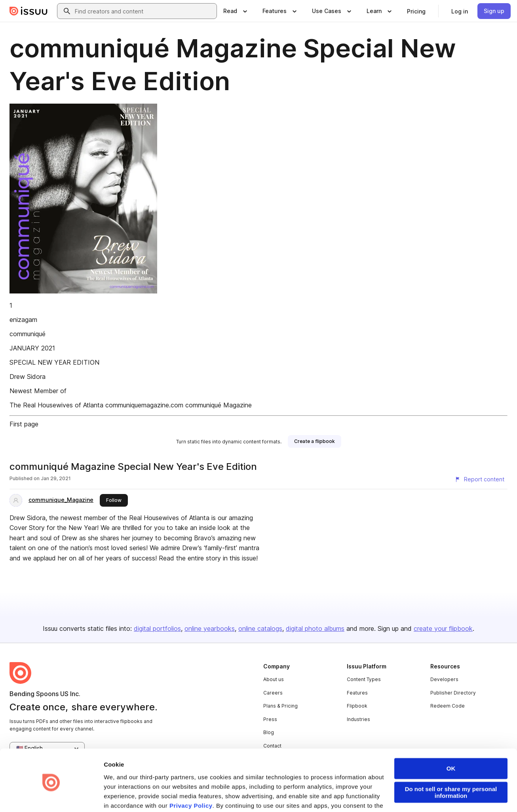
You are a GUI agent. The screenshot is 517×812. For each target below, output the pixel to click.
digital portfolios (157, 628)
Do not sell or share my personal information (451, 764)
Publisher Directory (453, 693)
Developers (444, 679)
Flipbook (357, 706)
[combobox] (144, 11)
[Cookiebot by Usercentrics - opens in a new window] (51, 797)
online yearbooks (210, 628)
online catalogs (260, 628)
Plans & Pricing (280, 706)
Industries (358, 719)
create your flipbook (443, 628)
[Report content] (479, 479)
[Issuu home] (29, 11)
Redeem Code (448, 706)
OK (451, 740)
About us (274, 679)
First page (24, 424)
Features (357, 693)
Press (270, 719)
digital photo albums (315, 628)
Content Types (364, 679)
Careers (273, 693)
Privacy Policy (191, 777)
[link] (416, 11)
